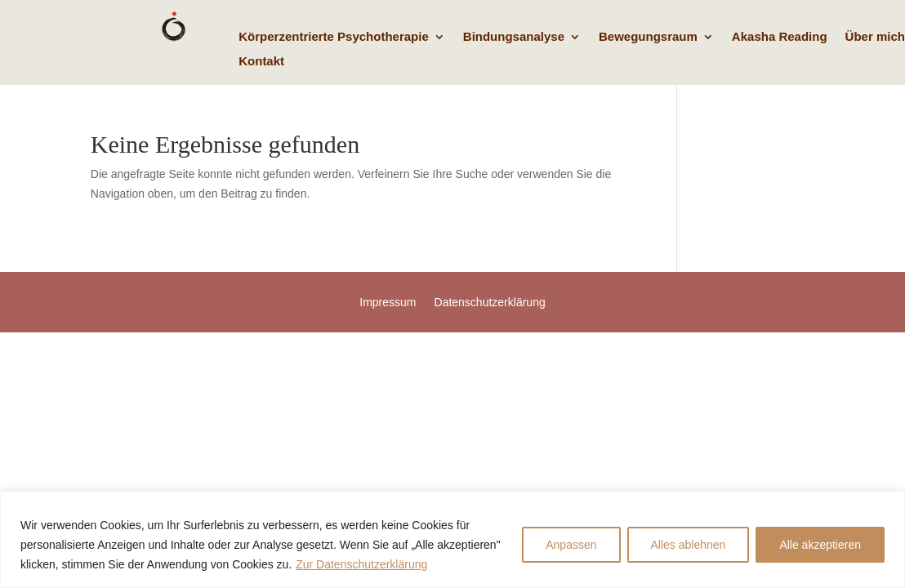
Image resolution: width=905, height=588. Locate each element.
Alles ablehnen (689, 545)
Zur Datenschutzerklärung (361, 564)
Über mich (875, 37)
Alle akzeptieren (820, 545)
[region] (452, 539)
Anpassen (571, 545)
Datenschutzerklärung (490, 303)
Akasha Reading (780, 37)
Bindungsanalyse (514, 37)
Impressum (388, 303)
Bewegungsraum (648, 37)
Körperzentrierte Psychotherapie (334, 37)
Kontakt (261, 62)
